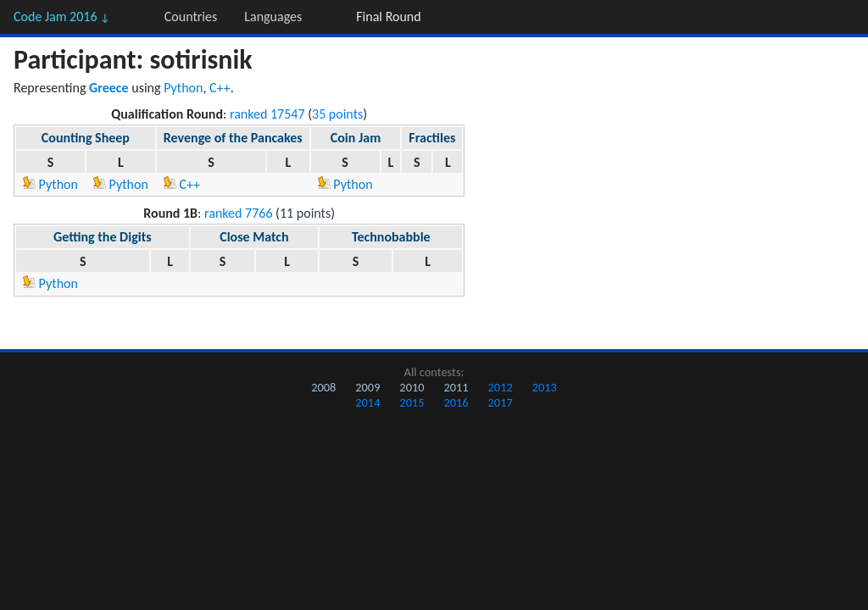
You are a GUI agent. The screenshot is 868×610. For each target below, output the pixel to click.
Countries (191, 17)
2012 (501, 387)
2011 (456, 387)
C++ (220, 88)
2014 (367, 402)
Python (183, 88)
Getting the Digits (103, 237)
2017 (501, 402)
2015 (412, 402)
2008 (323, 387)
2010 (412, 387)
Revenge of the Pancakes (233, 138)
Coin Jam (356, 138)
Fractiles (432, 138)
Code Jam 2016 (62, 17)
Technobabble (391, 237)
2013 (545, 387)
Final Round (388, 17)
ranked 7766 (239, 213)
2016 (456, 402)
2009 (367, 387)
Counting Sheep (86, 138)
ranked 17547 (267, 114)
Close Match (254, 237)
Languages (273, 17)
